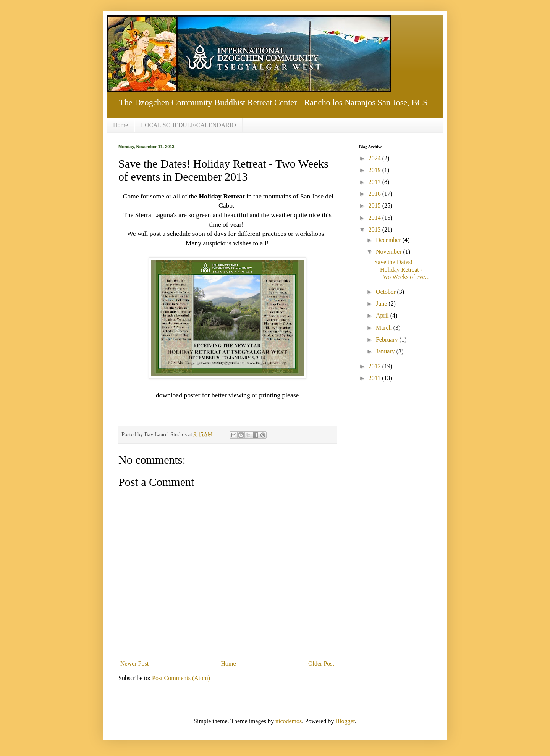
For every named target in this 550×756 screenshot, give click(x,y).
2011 (375, 378)
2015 (375, 206)
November (390, 252)
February (388, 339)
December (389, 240)
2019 (375, 170)
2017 (375, 182)
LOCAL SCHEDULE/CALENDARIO (188, 125)
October (387, 292)
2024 (375, 158)
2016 (375, 194)
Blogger (345, 721)
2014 (375, 218)
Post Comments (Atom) (181, 678)
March (385, 328)
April (383, 315)
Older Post (321, 663)
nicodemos (289, 721)
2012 (375, 366)
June (382, 304)
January (386, 351)
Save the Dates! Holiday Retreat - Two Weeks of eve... (402, 269)
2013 (375, 230)
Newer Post (134, 663)
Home (121, 125)
